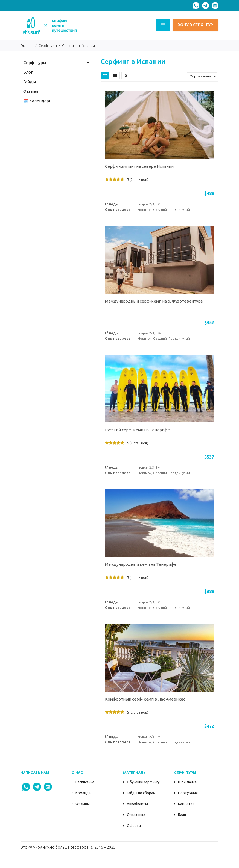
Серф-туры (35, 63)
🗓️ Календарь (37, 101)
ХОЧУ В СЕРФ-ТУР (196, 25)
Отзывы (83, 804)
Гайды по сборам (141, 793)
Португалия (188, 793)
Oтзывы (31, 91)
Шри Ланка (187, 782)
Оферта (134, 825)
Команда (83, 793)
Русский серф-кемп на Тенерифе (137, 430)
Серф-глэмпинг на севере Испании (139, 166)
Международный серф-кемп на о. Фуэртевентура (154, 301)
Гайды (30, 82)
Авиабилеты (137, 804)
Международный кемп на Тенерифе (141, 564)
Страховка (136, 815)
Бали (182, 815)
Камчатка (186, 804)
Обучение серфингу (143, 782)
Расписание (85, 782)
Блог (28, 72)
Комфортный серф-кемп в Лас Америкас (145, 699)
